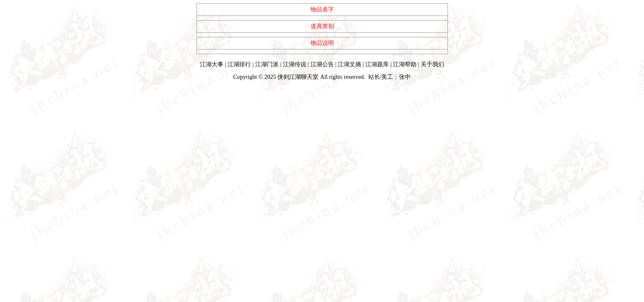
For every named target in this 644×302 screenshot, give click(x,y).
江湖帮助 (405, 64)
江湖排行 (239, 64)
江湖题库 (377, 64)
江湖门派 (267, 64)
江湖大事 (212, 64)
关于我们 (432, 64)
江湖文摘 (349, 64)
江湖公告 (322, 64)
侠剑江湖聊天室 (298, 77)
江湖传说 (295, 64)
